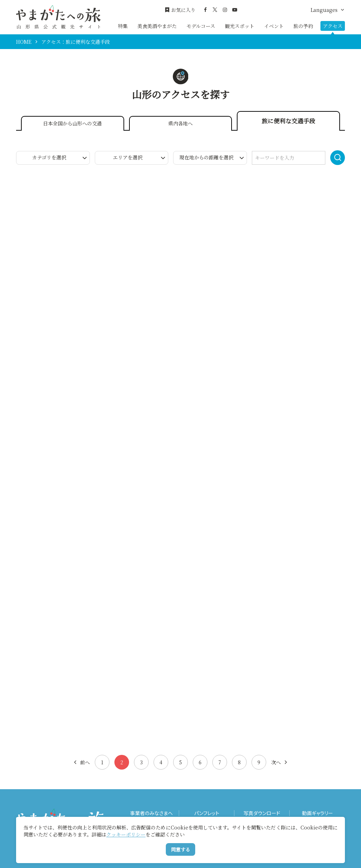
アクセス (333, 26)
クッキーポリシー (126, 834)
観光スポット (240, 26)
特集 (123, 26)
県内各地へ (180, 123)
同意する (180, 849)
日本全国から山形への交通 (72, 123)
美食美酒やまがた (157, 26)
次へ (280, 762)
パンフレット (207, 813)
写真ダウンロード (262, 813)
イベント (274, 26)
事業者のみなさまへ (151, 813)
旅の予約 (303, 26)
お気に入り (180, 10)
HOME (24, 42)
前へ (81, 762)
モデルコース (201, 26)
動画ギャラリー (317, 813)
